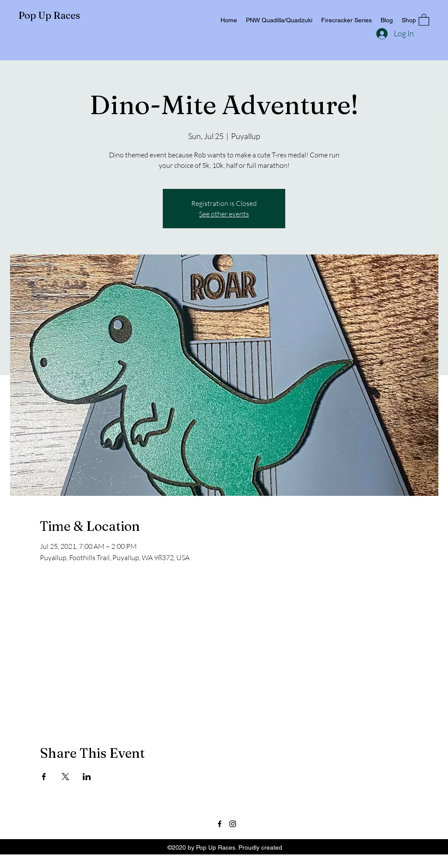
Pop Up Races (49, 15)
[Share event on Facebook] (44, 777)
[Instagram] (233, 824)
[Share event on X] (65, 777)
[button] (424, 19)
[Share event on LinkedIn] (87, 777)
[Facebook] (220, 824)
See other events (224, 214)
